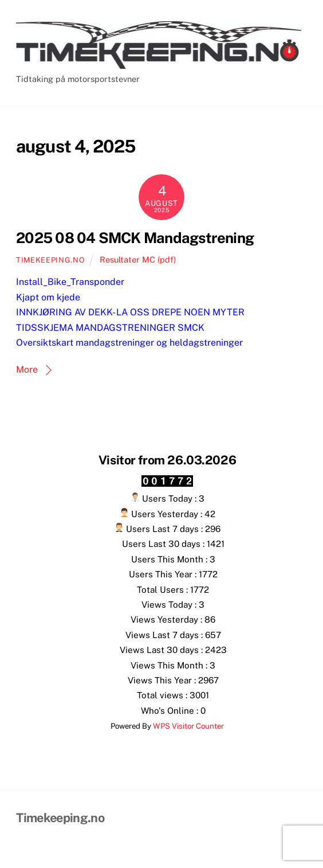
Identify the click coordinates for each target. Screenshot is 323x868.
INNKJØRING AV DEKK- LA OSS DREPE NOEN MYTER (130, 312)
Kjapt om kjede (48, 297)
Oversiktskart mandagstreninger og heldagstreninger (129, 343)
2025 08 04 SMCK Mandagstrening (135, 238)
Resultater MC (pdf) (138, 259)
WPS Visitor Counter (188, 726)
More (27, 370)
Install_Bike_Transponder (70, 282)
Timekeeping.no (50, 260)
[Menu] (296, 16)
